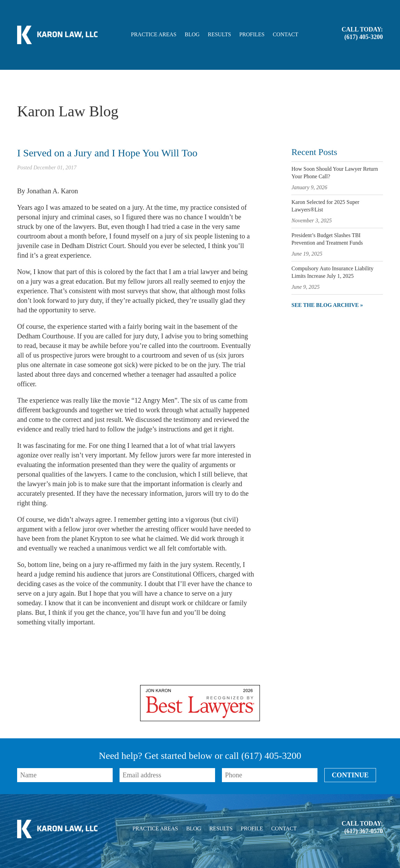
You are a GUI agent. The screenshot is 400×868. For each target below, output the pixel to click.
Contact (285, 35)
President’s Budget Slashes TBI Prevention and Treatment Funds (327, 239)
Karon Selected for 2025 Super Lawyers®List (325, 206)
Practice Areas (154, 35)
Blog (192, 35)
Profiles (252, 35)
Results (220, 35)
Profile (252, 829)
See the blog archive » (327, 305)
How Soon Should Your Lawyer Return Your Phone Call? (335, 173)
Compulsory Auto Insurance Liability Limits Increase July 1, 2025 (333, 272)
